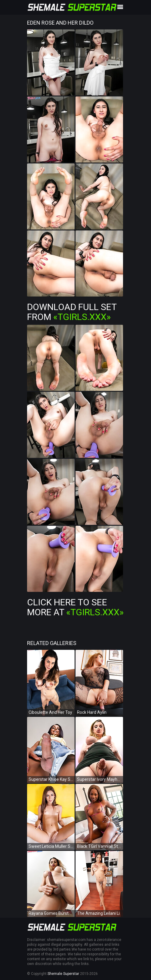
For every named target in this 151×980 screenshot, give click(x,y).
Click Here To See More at (75, 607)
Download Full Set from (72, 312)
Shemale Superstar (63, 974)
